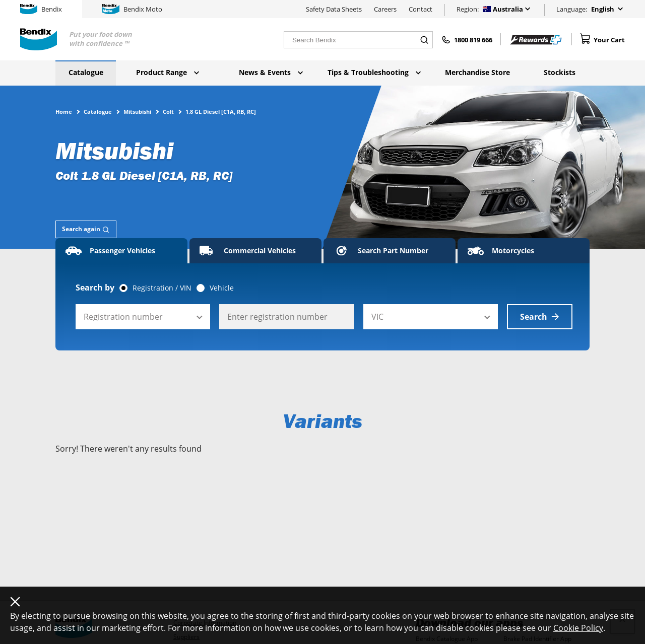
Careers (385, 9)
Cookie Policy (578, 628)
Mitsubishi (137, 111)
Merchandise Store (477, 72)
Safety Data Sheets (334, 9)
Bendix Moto (132, 9)
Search (540, 317)
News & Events (271, 72)
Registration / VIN (162, 288)
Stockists (560, 72)
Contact (421, 9)
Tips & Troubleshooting (374, 72)
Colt (168, 111)
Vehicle (222, 288)
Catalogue (86, 72)
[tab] (86, 229)
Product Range (168, 72)
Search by (95, 288)
